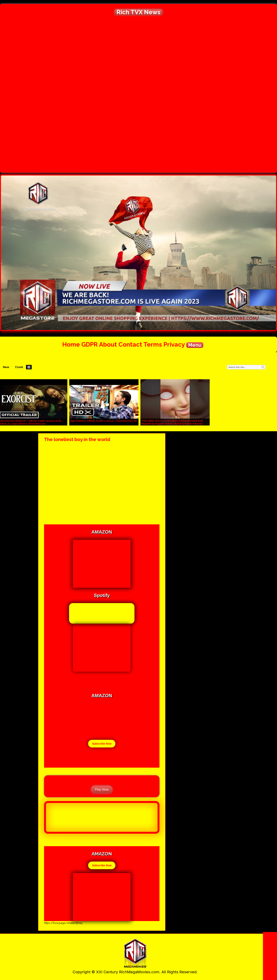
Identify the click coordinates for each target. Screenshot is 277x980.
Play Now (102, 789)
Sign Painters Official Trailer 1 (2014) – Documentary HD (104, 421)
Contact (130, 344)
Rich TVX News (138, 12)
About (108, 344)
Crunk (19, 367)
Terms (153, 344)
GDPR (90, 344)
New (6, 367)
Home (71, 344)
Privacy (174, 344)
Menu (195, 345)
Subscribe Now (102, 744)
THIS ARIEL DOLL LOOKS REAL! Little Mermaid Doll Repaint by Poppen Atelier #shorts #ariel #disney (172, 422)
